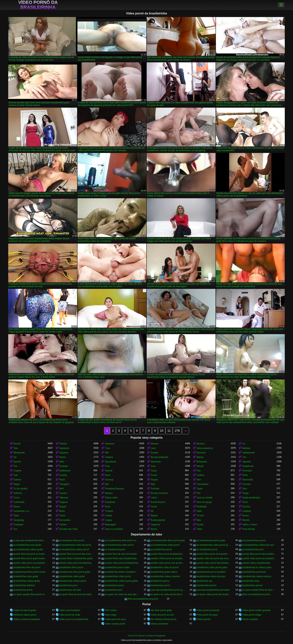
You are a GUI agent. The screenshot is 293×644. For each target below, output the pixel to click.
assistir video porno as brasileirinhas (31, 563)
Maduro (109, 493)
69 (152, 511)
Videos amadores (160, 624)
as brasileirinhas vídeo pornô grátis (214, 545)
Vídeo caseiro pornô (115, 624)
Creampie (18, 525)
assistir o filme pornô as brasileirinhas (168, 558)
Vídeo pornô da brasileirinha (38, 5)
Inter (199, 480)
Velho (199, 529)
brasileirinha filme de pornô (27, 567)
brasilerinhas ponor (115, 585)
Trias (107, 448)
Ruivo (62, 480)
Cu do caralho (20, 489)
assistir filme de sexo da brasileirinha (122, 554)
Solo (16, 475)
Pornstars (247, 471)
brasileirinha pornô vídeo (117, 567)
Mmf (61, 489)
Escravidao (65, 520)
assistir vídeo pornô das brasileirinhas (214, 563)
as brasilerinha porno (207, 549)
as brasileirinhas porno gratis (211, 540)
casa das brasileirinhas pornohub (213, 590)
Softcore (18, 493)
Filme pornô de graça (207, 615)
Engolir (63, 507)
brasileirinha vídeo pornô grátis (212, 567)
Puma (62, 516)
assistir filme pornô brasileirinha (167, 554)
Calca (154, 471)
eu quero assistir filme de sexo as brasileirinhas (259, 590)
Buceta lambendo (160, 457)
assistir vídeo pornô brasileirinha (75, 563)
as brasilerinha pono (115, 549)
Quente (17, 462)
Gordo (154, 507)
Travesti (109, 511)
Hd (15, 457)
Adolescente (248, 453)
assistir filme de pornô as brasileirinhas (31, 554)
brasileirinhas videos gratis (27, 581)
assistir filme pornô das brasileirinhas (259, 554)
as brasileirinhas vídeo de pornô (75, 545)
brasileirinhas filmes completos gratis (122, 572)
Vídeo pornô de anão (70, 615)
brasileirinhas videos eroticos (257, 576)
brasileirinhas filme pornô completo (31, 572)
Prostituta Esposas (114, 489)
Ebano (17, 507)
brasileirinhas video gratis (72, 576)
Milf (107, 453)
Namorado (248, 480)
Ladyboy (247, 511)
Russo (245, 516)
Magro (17, 484)
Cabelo (109, 516)
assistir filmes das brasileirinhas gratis (122, 558)
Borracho (201, 453)
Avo (15, 529)
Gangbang (19, 520)
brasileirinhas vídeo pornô (118, 576)
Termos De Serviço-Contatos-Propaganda (146, 636)
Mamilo (246, 520)
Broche (17, 444)
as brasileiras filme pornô (72, 540)
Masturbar (156, 462)
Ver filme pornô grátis (161, 610)
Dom (245, 489)
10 (162, 431)
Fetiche (63, 525)
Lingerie (17, 471)
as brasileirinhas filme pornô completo (122, 540)
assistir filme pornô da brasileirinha (214, 554)
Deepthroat (248, 466)
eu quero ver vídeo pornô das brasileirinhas (168, 594)
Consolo (246, 484)
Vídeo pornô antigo (252, 615)
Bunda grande (158, 520)
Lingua (108, 520)
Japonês (247, 462)
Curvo (16, 498)
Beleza (200, 457)
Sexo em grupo (204, 502)
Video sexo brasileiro (70, 610)
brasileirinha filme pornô (71, 567)
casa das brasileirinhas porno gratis (168, 590)
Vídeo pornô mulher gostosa (256, 610)
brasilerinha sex (205, 581)
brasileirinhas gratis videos (164, 572)
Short (245, 502)
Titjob (16, 516)
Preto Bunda (249, 529)
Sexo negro (111, 615)
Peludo (200, 466)
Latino (154, 498)
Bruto (108, 507)
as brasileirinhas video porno (119, 545)
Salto (199, 511)
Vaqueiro (64, 453)
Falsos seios (111, 498)
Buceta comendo (159, 493)
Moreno (155, 444)
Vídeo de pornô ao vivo (162, 615)
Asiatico (109, 457)
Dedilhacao (65, 471)
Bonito (62, 457)
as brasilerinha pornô (161, 549)
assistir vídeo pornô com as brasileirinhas (168, 563)
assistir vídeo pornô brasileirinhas (122, 563)
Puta (107, 466)
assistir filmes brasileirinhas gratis (76, 558)
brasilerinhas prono (23, 590)
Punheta (155, 489)
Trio (244, 457)
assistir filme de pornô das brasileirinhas (76, 554)
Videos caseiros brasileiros (27, 619)
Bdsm (62, 511)
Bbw (199, 520)
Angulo (154, 480)
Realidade (202, 507)
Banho (154, 529)
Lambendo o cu (21, 511)
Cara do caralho (205, 498)
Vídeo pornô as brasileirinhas (74, 619)
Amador (63, 475)
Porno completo (250, 619)
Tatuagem (64, 484)
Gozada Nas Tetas (69, 529)
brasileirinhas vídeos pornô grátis (121, 581)
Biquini (154, 516)
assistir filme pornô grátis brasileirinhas (31, 558)
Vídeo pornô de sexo (115, 619)
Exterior (17, 480)
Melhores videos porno (25, 615)
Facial (154, 475)
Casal (200, 489)
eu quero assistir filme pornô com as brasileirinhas (31, 594)
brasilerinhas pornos (252, 585)
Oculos (200, 525)
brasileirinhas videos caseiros (165, 576)
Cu (244, 444)
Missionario (19, 453)
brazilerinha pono (114, 590)
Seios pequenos (205, 448)
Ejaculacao (110, 462)
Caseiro (63, 493)
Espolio (154, 453)
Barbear (246, 448)
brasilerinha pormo (160, 581)
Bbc (107, 484)
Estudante (110, 502)
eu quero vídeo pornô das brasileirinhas (214, 594)
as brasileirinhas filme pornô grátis (168, 540)
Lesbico (200, 475)
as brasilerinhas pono (253, 549)
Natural (109, 471)
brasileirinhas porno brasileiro (211, 572)
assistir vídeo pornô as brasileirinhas (259, 558)
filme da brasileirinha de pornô (143, 599)
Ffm (199, 493)
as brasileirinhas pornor (254, 540)
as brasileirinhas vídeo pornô (165, 545)
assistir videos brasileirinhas (256, 563)
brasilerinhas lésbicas (24, 585)
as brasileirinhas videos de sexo (258, 545)
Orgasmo (155, 525)
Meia (62, 462)
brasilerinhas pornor (207, 585)
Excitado (64, 466)
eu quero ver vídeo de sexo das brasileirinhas (122, 594)
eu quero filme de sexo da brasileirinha (76, 594)
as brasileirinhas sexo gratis (27, 545)
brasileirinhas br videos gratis (257, 567)
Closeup (109, 480)
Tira (15, 466)
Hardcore (110, 444)
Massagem (110, 525)
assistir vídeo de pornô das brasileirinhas (214, 558)
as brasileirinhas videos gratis (28, 549)
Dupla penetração (251, 498)
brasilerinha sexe (251, 581)
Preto (245, 475)
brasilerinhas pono (68, 585)
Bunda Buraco (158, 502)
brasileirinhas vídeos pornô (73, 581)
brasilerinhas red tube (70, 590)
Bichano (201, 444)
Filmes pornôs (204, 619)
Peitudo (63, 444)
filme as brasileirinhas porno (256, 594)
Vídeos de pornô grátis (25, 610)
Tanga (245, 493)
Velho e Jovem (250, 525)
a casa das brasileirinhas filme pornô (31, 540)
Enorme (246, 507)
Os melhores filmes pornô (164, 619)
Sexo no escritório (114, 529)
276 (177, 431)
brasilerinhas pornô (160, 585)
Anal (153, 466)
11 (169, 431)
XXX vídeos (111, 610)
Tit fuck (200, 516)
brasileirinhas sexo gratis (26, 576)
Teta (16, 448)
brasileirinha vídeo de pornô (165, 567)
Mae (153, 484)
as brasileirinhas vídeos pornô (74, 549)
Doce (108, 475)
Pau (199, 471)
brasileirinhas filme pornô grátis (75, 572)
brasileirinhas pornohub (254, 572)
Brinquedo (202, 462)
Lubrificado (19, 502)
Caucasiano (203, 484)
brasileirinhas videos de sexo (211, 576)
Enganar (64, 502)
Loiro (153, 448)
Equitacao (64, 448)
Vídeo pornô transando (208, 610)
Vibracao (64, 498)
